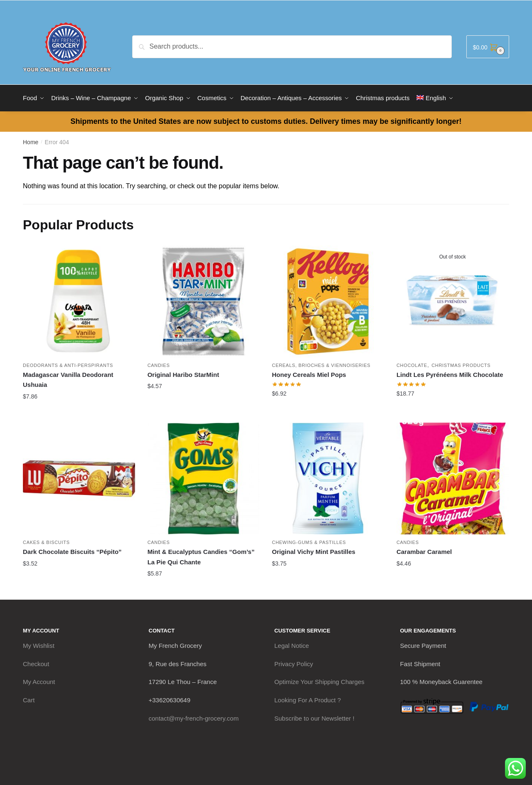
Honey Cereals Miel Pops (309, 373)
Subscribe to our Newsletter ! (314, 717)
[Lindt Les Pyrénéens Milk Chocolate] (453, 300)
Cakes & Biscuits (46, 541)
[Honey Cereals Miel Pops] (328, 300)
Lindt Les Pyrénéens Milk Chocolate (450, 373)
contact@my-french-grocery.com (194, 717)
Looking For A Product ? (308, 698)
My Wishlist (39, 644)
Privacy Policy (294, 662)
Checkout (36, 662)
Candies (159, 364)
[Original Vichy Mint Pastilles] (328, 477)
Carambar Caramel (424, 550)
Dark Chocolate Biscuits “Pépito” (72, 550)
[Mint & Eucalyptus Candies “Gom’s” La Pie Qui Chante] (204, 477)
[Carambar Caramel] (453, 477)
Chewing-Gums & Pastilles (309, 541)
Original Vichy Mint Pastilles (314, 550)
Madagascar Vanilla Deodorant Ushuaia (68, 378)
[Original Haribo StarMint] (204, 300)
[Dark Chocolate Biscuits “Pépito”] (79, 477)
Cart (29, 698)
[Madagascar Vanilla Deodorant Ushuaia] (79, 300)
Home (31, 140)
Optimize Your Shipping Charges (319, 680)
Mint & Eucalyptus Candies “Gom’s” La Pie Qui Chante (201, 555)
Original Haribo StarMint (183, 373)
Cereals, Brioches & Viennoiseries (321, 364)
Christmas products (461, 364)
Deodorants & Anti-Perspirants (68, 364)
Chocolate (412, 364)
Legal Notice (292, 644)
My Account (39, 680)
